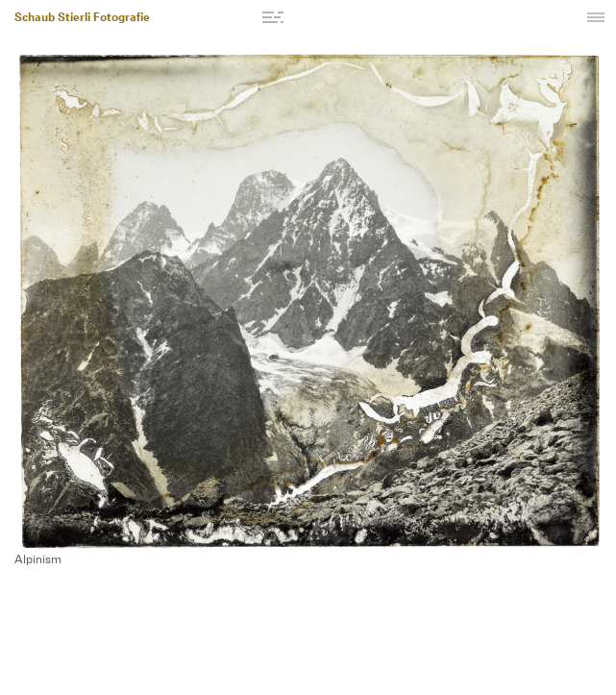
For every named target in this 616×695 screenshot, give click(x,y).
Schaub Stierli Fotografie (82, 18)
